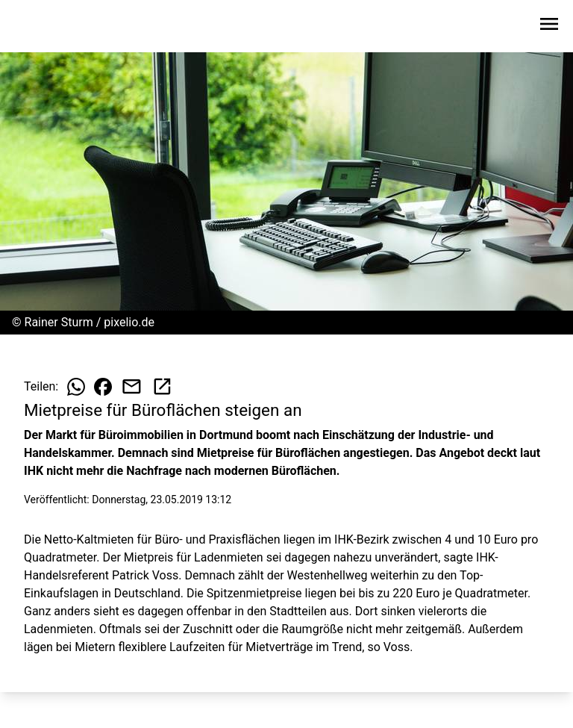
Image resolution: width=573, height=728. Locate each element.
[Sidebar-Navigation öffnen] (549, 27)
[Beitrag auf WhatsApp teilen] (76, 387)
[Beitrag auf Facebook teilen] (103, 387)
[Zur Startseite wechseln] (48, 27)
